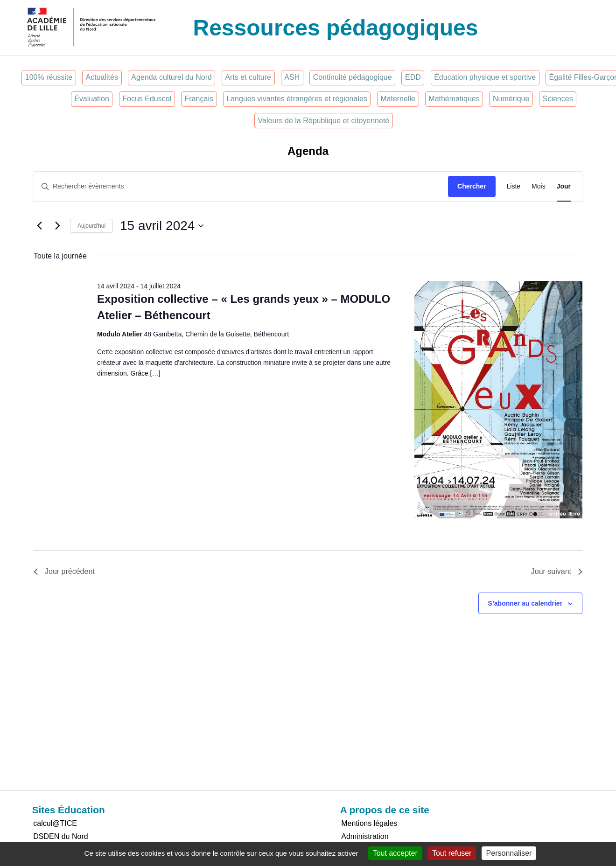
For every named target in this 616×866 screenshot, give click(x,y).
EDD (413, 77)
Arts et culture (248, 77)
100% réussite (49, 77)
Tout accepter (395, 853)
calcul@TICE (55, 823)
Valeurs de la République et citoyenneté (324, 121)
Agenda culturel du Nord (171, 77)
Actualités (102, 77)
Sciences (558, 99)
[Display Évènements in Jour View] (564, 186)
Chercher (472, 186)
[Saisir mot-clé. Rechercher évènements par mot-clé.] (241, 186)
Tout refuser (452, 853)
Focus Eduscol (147, 99)
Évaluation (92, 99)
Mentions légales (369, 823)
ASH (292, 77)
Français (199, 99)
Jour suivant (557, 571)
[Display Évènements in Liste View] (514, 186)
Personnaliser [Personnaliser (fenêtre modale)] (509, 853)
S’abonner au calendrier (525, 603)
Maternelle (398, 99)
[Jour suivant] (57, 226)
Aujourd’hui (91, 226)
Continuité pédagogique (353, 77)
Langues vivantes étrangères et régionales (297, 99)
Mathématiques (454, 99)
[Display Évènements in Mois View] (539, 186)
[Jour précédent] (39, 226)
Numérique (511, 99)
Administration (365, 836)
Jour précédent (64, 571)
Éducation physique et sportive (485, 77)
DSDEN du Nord (60, 836)
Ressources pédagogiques (336, 28)
